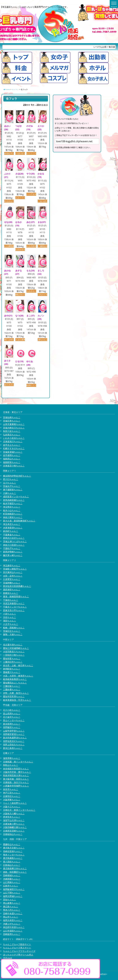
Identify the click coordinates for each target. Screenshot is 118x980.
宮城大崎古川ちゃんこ (14, 428)
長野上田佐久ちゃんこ (14, 745)
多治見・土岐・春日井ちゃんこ (18, 665)
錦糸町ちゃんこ (11, 531)
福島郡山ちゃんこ (12, 459)
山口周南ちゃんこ (12, 882)
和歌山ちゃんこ (11, 765)
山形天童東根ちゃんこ (14, 424)
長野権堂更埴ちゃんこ (14, 734)
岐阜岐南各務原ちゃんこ (15, 679)
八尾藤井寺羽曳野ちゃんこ (16, 786)
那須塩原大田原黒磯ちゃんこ (17, 586)
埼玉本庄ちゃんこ (12, 524)
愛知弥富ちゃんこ (12, 658)
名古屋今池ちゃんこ (13, 645)
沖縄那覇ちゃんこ (12, 879)
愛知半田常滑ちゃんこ (14, 696)
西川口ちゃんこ (11, 479)
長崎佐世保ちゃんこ (13, 851)
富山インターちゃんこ (14, 720)
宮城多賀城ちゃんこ (13, 452)
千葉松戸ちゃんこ (12, 548)
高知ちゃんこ (10, 900)
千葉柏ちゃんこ (11, 600)
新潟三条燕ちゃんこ (13, 748)
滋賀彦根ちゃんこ (12, 758)
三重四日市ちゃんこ (13, 662)
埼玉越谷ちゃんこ (12, 565)
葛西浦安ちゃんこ (12, 590)
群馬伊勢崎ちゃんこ (13, 552)
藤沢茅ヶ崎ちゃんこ (13, 555)
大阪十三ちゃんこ (12, 807)
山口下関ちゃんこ (12, 893)
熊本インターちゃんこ (14, 855)
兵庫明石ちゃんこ (12, 796)
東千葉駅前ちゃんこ (13, 490)
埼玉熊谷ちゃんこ (12, 507)
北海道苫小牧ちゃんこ (14, 466)
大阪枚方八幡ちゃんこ (14, 813)
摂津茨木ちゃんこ (12, 817)
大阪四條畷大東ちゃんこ (15, 827)
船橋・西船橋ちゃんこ (14, 628)
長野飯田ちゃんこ (12, 727)
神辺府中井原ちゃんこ (14, 927)
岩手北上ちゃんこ (12, 445)
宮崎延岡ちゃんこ (12, 934)
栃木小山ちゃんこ (12, 510)
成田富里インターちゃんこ (16, 496)
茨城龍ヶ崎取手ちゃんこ (15, 569)
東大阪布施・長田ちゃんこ (16, 779)
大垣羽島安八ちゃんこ (14, 652)
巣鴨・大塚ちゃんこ (13, 635)
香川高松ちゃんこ (12, 862)
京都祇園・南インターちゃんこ (18, 762)
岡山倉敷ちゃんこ (12, 903)
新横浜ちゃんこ (11, 593)
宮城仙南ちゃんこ (12, 417)
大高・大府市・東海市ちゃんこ (18, 676)
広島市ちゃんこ (11, 886)
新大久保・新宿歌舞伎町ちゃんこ (19, 521)
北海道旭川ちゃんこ (13, 442)
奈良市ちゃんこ (11, 789)
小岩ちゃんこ (10, 614)
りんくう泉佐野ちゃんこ (15, 803)
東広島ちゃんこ (11, 906)
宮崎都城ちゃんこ (12, 875)
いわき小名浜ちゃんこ (14, 438)
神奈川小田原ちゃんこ (14, 545)
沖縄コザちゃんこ (12, 924)
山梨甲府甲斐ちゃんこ (14, 731)
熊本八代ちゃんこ (12, 910)
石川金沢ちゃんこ (12, 717)
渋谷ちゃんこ (10, 617)
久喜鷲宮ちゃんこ (12, 579)
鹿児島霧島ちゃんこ (13, 858)
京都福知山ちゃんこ (13, 834)
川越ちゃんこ (10, 493)
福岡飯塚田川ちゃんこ (14, 889)
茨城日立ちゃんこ (12, 631)
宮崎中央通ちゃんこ (13, 913)
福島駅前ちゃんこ (12, 462)
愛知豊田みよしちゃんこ (15, 683)
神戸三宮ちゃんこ (12, 793)
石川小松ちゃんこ (12, 710)
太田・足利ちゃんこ (13, 576)
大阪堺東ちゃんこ (12, 800)
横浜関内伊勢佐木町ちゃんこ (17, 476)
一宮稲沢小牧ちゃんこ (14, 655)
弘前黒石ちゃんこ (12, 435)
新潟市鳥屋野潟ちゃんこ (15, 738)
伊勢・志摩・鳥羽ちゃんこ (16, 693)
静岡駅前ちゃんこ (12, 669)
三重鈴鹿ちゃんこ (12, 690)
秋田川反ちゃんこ (12, 431)
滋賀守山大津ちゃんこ (14, 820)
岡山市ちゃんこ (11, 917)
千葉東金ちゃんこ (12, 535)
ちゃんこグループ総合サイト (17, 944)
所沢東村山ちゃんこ (13, 572)
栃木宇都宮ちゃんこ (13, 503)
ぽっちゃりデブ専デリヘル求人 (18, 955)
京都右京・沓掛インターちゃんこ (19, 810)
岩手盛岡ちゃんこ (12, 455)
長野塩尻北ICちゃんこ (14, 741)
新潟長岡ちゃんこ (12, 724)
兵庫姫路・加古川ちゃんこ (16, 782)
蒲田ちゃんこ (10, 621)
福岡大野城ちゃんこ (13, 896)
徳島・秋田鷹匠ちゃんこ (15, 872)
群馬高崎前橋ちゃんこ (14, 500)
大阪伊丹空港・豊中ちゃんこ (17, 772)
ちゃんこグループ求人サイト (17, 948)
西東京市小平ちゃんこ (14, 610)
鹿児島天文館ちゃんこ (14, 848)
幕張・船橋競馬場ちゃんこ (16, 596)
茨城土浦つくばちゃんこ (15, 542)
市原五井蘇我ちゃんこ (14, 603)
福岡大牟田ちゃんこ (13, 920)
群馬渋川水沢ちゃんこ (14, 538)
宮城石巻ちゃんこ (12, 421)
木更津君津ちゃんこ (13, 528)
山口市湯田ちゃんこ (13, 931)
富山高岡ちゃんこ (12, 714)
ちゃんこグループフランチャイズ (19, 951)
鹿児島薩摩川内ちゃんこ (15, 869)
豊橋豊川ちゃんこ (12, 672)
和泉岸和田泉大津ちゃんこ (16, 776)
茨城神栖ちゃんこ (12, 583)
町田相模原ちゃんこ (13, 514)
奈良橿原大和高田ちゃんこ (16, 769)
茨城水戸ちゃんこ (12, 486)
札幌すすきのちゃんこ (14, 448)
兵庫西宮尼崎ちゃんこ (14, 831)
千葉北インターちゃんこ (15, 607)
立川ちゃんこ (10, 483)
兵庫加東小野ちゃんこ (14, 824)
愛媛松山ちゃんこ (12, 844)
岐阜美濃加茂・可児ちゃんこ (17, 700)
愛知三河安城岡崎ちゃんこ (16, 648)
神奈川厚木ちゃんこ (13, 517)
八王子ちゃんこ (11, 624)
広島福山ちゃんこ (12, 865)
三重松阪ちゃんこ (12, 686)
